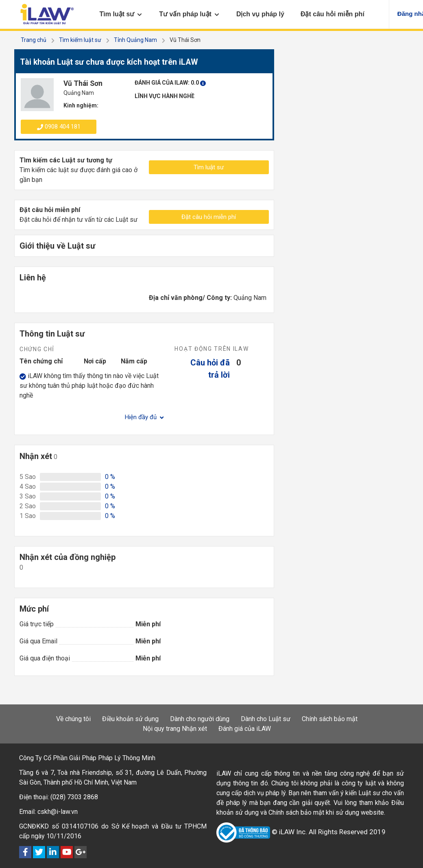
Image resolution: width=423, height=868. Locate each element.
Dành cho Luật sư (266, 719)
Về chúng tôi (73, 719)
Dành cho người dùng (200, 719)
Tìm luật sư (209, 167)
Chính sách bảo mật (330, 719)
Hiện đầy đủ (144, 417)
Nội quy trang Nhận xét (175, 729)
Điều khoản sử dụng (130, 719)
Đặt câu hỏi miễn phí (209, 217)
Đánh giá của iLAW (245, 729)
